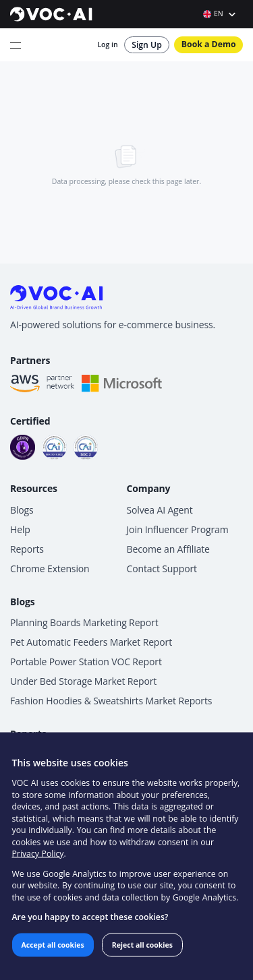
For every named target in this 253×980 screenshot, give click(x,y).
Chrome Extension (50, 569)
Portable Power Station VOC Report (86, 662)
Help (20, 529)
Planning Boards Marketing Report (84, 622)
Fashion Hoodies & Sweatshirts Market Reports (111, 701)
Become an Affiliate (168, 549)
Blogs (22, 510)
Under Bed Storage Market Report (83, 681)
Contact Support (162, 569)
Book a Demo (209, 44)
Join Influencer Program (178, 529)
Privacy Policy (38, 854)
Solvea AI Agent (160, 510)
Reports (27, 549)
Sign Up (147, 45)
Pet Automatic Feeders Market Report (91, 642)
